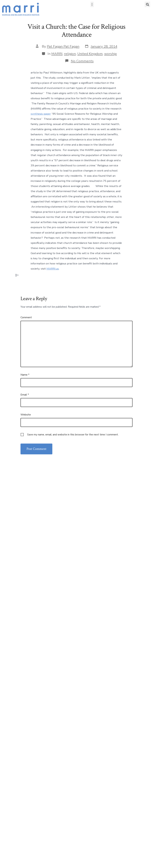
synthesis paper (41, 114)
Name (25, 375)
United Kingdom (90, 54)
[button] (92, 4)
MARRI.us (53, 269)
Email (25, 395)
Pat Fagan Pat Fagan (63, 46)
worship (110, 54)
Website (26, 415)
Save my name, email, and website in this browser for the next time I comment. (73, 435)
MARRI (57, 54)
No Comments (82, 61)
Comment (26, 317)
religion (70, 54)
